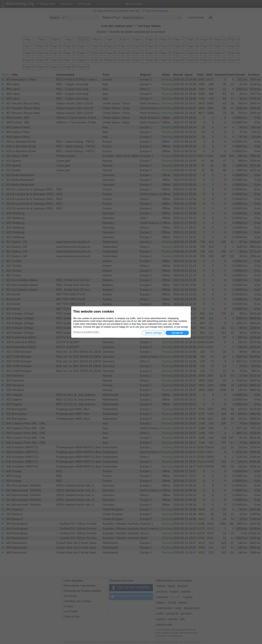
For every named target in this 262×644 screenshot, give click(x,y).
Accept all (177, 333)
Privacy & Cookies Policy (86, 332)
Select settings (153, 333)
